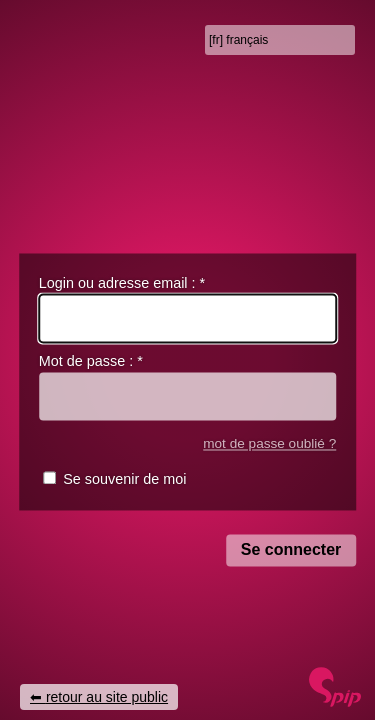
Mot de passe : (91, 362)
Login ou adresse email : (122, 283)
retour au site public (107, 697)
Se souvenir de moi (124, 480)
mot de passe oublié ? (269, 443)
